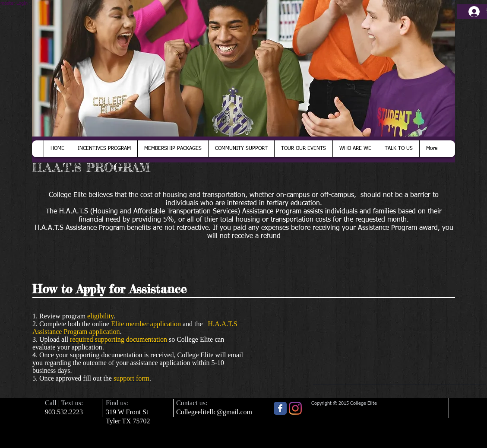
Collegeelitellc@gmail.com (214, 412)
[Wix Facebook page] (280, 408)
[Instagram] (295, 408)
